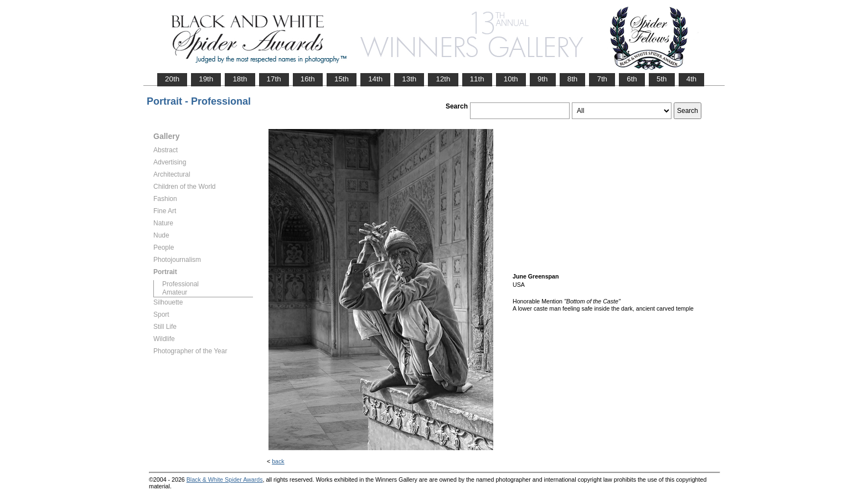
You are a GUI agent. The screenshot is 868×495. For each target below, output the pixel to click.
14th (375, 79)
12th (443, 79)
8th (573, 79)
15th (342, 79)
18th (240, 79)
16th (308, 79)
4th (692, 79)
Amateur (175, 292)
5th (662, 79)
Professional (180, 284)
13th (409, 79)
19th (206, 79)
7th (602, 79)
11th (477, 79)
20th (172, 79)
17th (274, 79)
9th (543, 79)
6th (632, 79)
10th (511, 79)
